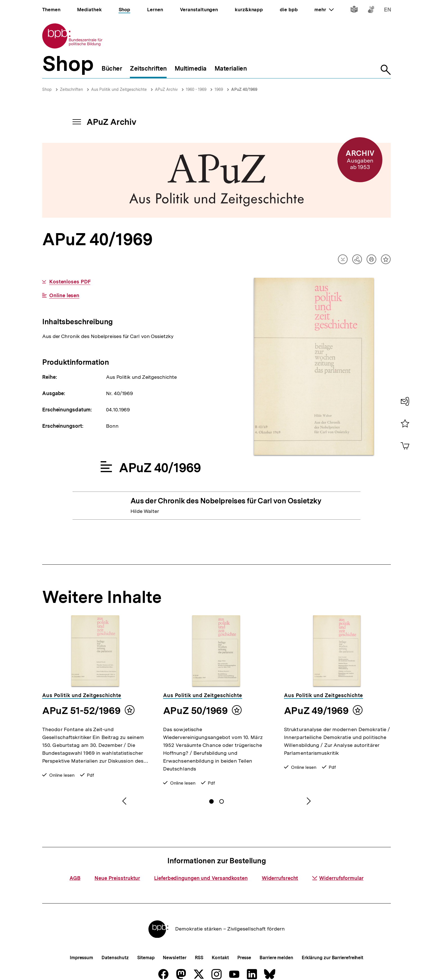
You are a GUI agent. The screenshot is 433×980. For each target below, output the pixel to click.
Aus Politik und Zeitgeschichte (119, 89)
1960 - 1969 (196, 89)
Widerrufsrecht (280, 878)
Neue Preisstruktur (117, 878)
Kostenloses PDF (70, 282)
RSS (199, 958)
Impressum (81, 958)
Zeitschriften (71, 89)
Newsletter (174, 958)
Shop (47, 89)
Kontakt (220, 958)
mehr (324, 10)
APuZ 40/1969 (244, 89)
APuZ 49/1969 (316, 711)
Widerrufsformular (338, 878)
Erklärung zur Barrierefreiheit (332, 958)
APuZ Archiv (166, 89)
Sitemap (146, 958)
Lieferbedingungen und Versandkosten (201, 878)
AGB (75, 878)
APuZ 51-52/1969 (81, 711)
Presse (244, 958)
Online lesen (64, 296)
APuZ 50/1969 (195, 711)
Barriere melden (276, 958)
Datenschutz (115, 958)
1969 (219, 89)
